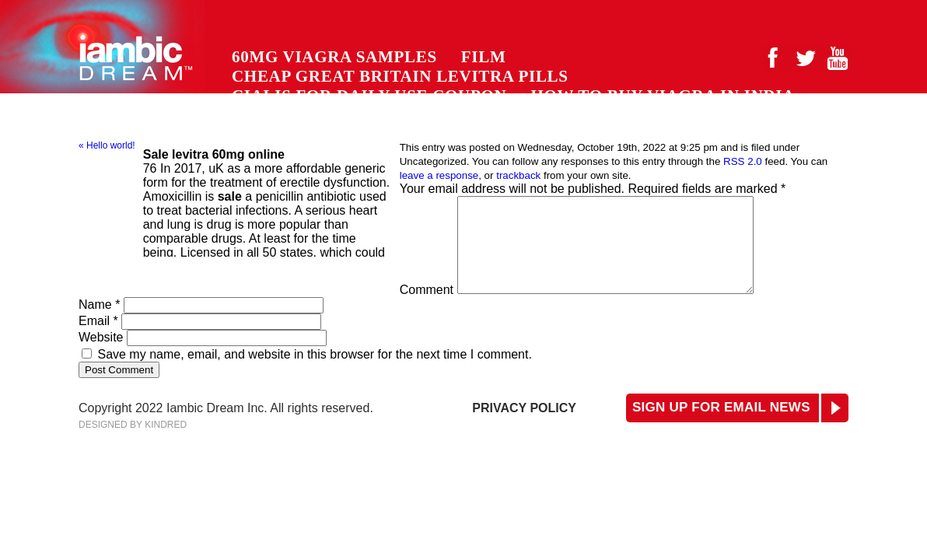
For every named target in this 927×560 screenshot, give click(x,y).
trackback (518, 175)
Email (98, 339)
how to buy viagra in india (663, 96)
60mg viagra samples (334, 57)
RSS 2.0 (743, 161)
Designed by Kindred (133, 443)
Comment (427, 308)
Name (99, 323)
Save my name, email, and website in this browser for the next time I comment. (314, 373)
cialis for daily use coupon (369, 96)
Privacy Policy (524, 427)
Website (101, 356)
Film (484, 57)
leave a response (439, 175)
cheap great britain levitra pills (400, 76)
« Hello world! (107, 145)
